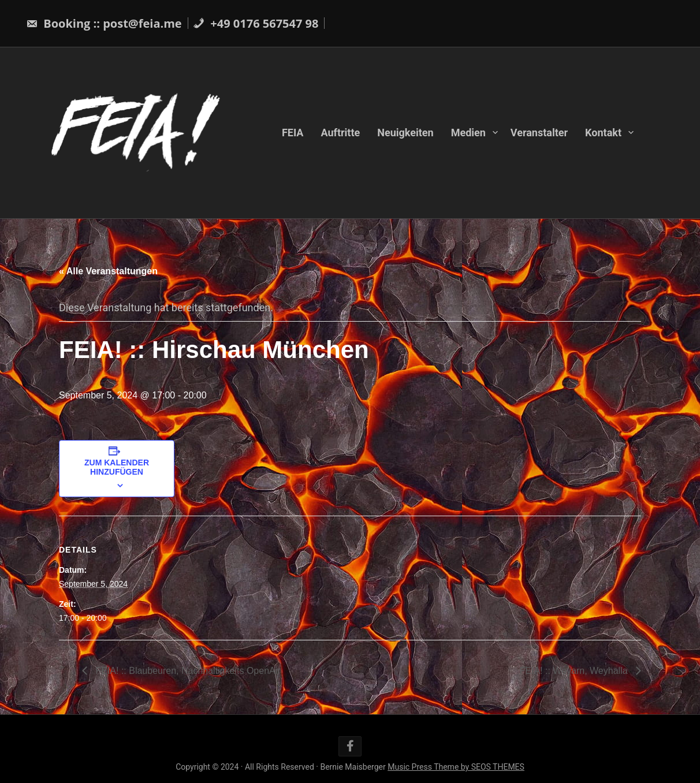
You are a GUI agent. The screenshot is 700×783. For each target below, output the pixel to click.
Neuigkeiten (405, 133)
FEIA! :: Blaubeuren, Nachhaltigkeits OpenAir (187, 671)
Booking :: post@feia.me (104, 23)
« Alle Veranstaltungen (108, 271)
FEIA (293, 133)
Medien (468, 133)
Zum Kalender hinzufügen (117, 467)
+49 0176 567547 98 (256, 23)
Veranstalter (539, 133)
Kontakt (603, 133)
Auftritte (340, 133)
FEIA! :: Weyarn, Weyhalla (575, 671)
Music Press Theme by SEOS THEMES (456, 767)
